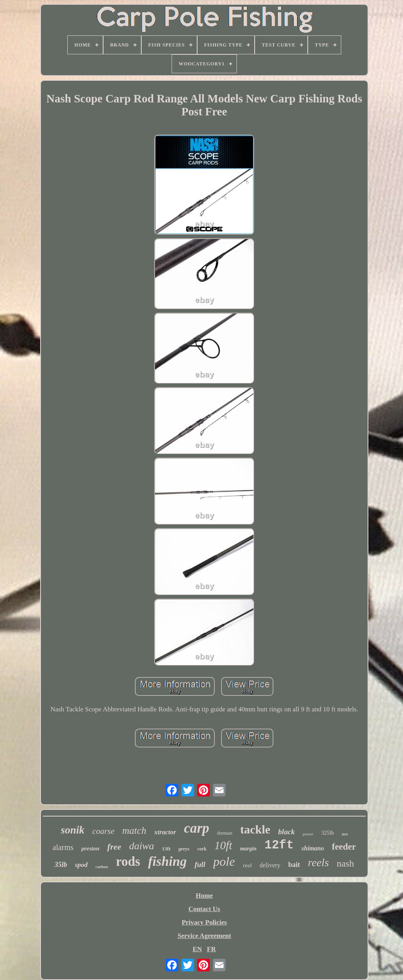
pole (224, 861)
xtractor (165, 832)
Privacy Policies (204, 922)
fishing (167, 861)
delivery (270, 865)
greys (184, 849)
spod (81, 865)
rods (128, 861)
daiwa (142, 846)
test (345, 834)
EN (197, 949)
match (134, 831)
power (308, 834)
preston (91, 848)
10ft (223, 845)
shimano (313, 848)
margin (248, 849)
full (200, 864)
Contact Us (204, 909)
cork (202, 849)
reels (318, 862)
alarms (63, 847)
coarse (104, 831)
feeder (344, 847)
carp (196, 828)
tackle (255, 829)
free (114, 847)
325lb (328, 833)
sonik (73, 830)
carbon (102, 867)
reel (247, 865)
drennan (225, 833)
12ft (279, 845)
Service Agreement (204, 936)
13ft (166, 849)
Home (204, 896)
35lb (61, 865)
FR (212, 949)
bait (294, 865)
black (287, 832)
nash (346, 863)
